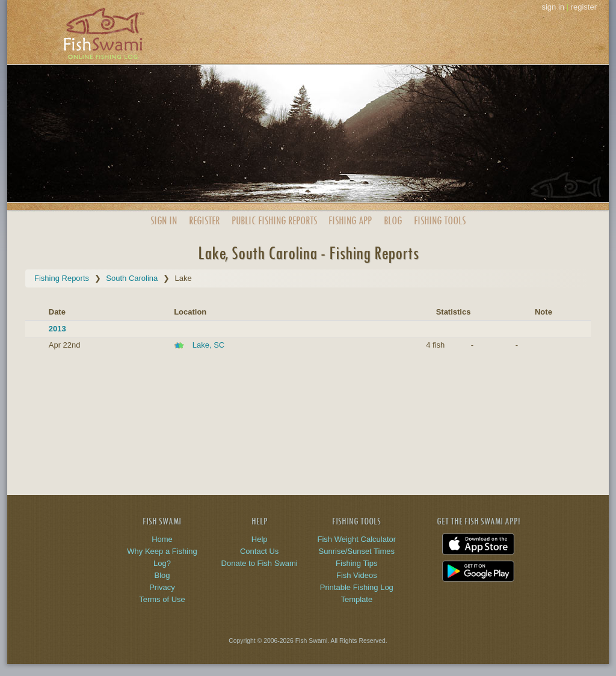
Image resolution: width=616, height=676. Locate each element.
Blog (393, 220)
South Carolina (132, 278)
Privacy (162, 587)
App (350, 220)
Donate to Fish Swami (260, 563)
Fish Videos (357, 575)
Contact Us (259, 551)
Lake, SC (208, 345)
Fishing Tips (356, 563)
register (584, 7)
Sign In (164, 220)
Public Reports (274, 220)
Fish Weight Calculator (357, 539)
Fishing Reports (62, 278)
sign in (553, 7)
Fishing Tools (440, 220)
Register (204, 220)
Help (260, 539)
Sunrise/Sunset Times (357, 551)
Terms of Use (162, 599)
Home (162, 539)
